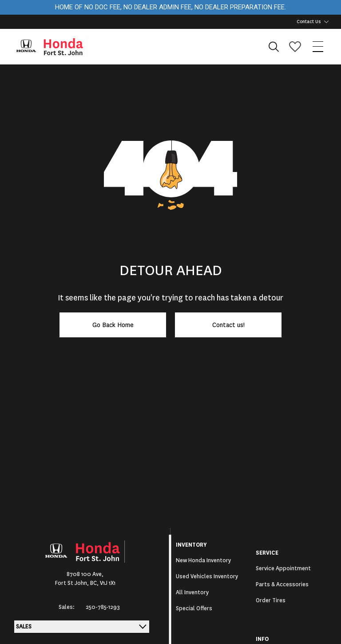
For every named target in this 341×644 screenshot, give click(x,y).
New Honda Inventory (203, 560)
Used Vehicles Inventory (207, 576)
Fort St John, (73, 583)
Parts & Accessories (282, 584)
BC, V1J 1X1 (103, 583)
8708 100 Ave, (85, 574)
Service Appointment (283, 568)
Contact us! (228, 325)
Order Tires (271, 600)
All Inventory (192, 592)
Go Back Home (113, 325)
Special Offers (194, 608)
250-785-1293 (103, 607)
